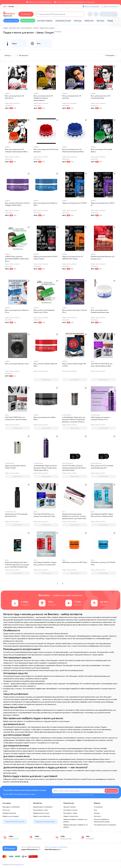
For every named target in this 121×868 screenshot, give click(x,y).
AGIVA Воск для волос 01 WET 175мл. (75, 562)
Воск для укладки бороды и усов (17, 364)
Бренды (8, 55)
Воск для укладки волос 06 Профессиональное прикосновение (43, 98)
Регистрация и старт (41, 810)
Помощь (97, 813)
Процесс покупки (70, 807)
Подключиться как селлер (15, 822)
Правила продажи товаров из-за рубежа (75, 826)
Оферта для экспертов (41, 816)
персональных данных (86, 795)
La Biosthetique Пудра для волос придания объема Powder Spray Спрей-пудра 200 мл (45, 468)
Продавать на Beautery (11, 807)
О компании (98, 807)
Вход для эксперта (111, 6)
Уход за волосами (26, 28)
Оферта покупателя (71, 816)
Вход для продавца (92, 6)
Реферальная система (41, 813)
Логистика (6, 810)
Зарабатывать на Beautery (43, 807)
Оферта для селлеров (11, 816)
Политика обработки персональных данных (102, 821)
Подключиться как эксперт (45, 822)
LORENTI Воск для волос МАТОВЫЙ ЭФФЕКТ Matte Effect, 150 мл (17, 259)
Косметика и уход (15, 28)
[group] (15, 43)
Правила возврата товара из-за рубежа (75, 821)
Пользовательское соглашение (105, 825)
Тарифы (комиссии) (9, 813)
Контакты (97, 816)
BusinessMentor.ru (18, 865)
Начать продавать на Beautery (56, 847)
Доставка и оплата (70, 810)
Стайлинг (36, 28)
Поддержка (10, 848)
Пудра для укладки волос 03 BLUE (74, 203)
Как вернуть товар (70, 813)
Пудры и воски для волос (47, 28)
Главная (6, 28)
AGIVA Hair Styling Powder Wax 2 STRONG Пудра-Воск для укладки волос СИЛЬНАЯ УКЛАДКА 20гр (17, 565)
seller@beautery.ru (52, 849)
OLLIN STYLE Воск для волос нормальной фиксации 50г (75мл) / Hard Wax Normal (74, 468)
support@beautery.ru (30, 849)
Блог (96, 810)
